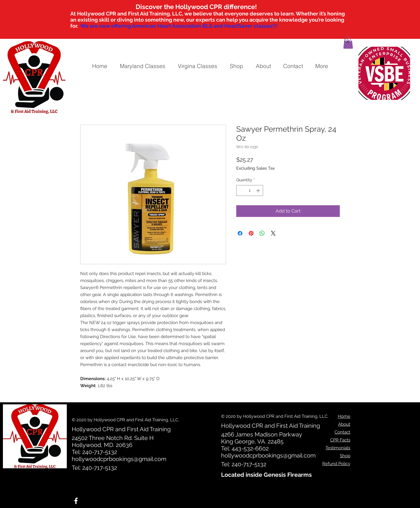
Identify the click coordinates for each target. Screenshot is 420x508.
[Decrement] (241, 190)
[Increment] (259, 190)
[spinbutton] (250, 190)
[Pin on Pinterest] (251, 233)
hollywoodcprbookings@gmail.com (119, 459)
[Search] (347, 41)
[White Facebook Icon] (76, 501)
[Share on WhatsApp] (262, 233)
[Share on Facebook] (240, 233)
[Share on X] (273, 233)
